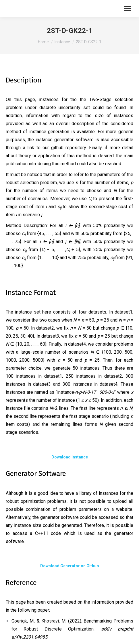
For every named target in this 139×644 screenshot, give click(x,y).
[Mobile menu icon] (128, 9)
